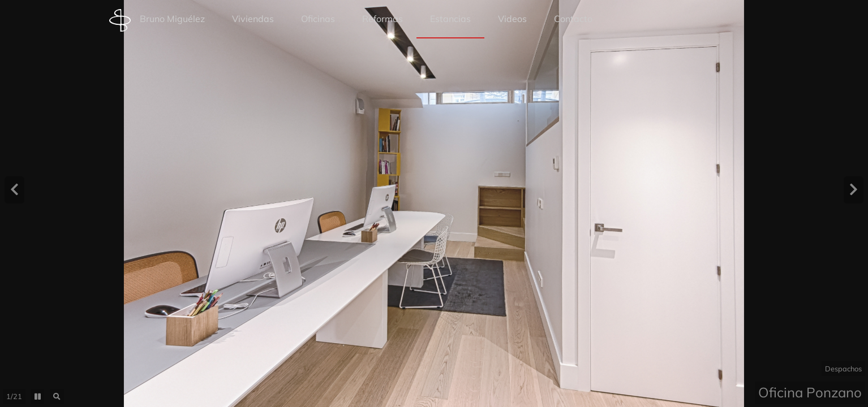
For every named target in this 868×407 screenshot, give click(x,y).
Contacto (573, 19)
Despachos (843, 369)
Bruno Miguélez (157, 20)
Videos (512, 19)
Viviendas (253, 19)
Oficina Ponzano (810, 392)
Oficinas (318, 19)
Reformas (383, 19)
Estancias (450, 19)
